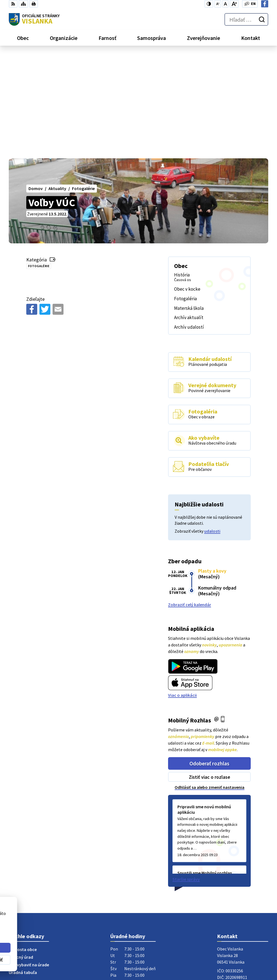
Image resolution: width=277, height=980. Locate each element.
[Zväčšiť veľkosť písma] (234, 4)
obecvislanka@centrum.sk (243, 889)
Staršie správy (186, 775)
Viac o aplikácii (182, 591)
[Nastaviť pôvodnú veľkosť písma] (225, 4)
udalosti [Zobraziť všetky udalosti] (212, 427)
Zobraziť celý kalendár (190, 501)
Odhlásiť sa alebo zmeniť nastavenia (210, 683)
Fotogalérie (39, 162)
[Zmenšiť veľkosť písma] (218, 4)
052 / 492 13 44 (230, 882)
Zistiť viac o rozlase (210, 673)
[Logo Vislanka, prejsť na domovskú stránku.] (34, 19)
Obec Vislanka (53, 932)
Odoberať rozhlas (209, 659)
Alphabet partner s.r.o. (80, 927)
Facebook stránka (234, 895)
